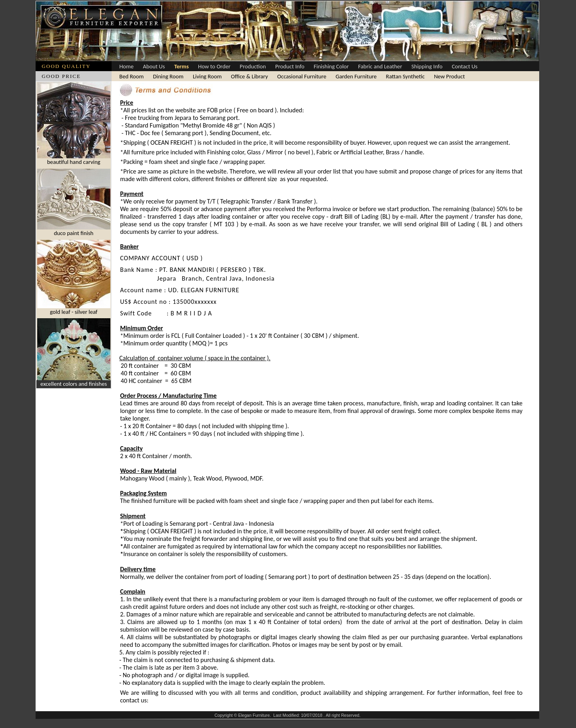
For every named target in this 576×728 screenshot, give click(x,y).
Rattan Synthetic (405, 76)
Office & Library (249, 76)
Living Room (207, 76)
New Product (449, 76)
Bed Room (131, 76)
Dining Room (168, 76)
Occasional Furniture (302, 76)
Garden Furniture (356, 76)
